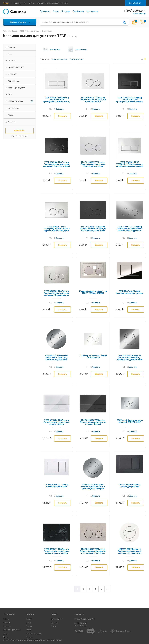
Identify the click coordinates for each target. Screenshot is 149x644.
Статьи (53, 626)
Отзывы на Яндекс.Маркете (48, 3)
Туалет (29, 626)
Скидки (32, 3)
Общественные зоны (34, 633)
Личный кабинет (135, 3)
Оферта (6, 633)
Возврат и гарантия (19, 3)
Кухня (29, 630)
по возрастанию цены (60, 59)
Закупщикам (92, 11)
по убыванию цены (77, 59)
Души (29, 623)
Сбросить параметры (20, 136)
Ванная (30, 619)
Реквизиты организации (12, 630)
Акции (5, 637)
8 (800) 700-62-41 (81, 623)
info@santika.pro (139, 14)
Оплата (56, 11)
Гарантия (54, 623)
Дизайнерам (78, 11)
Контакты (65, 3)
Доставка (66, 11)
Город (6, 3)
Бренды (30, 637)
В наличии (11, 47)
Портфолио (45, 11)
